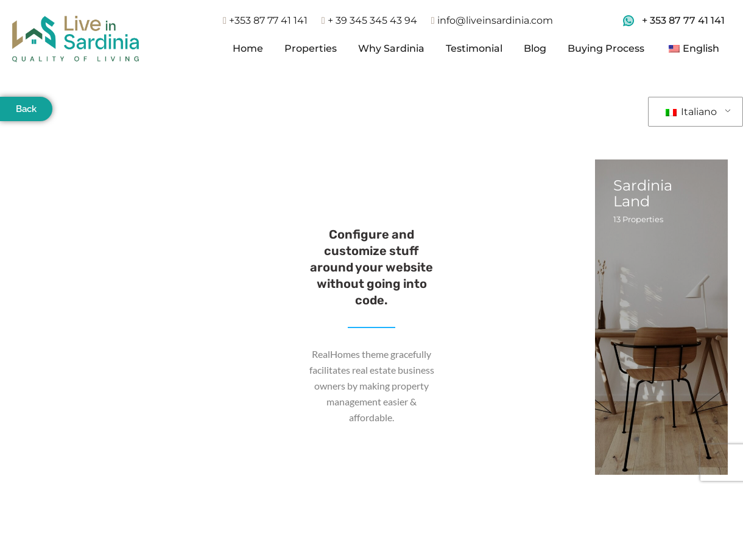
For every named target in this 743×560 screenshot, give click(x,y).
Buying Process (606, 48)
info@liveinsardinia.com (492, 20)
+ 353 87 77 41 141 (683, 20)
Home (248, 48)
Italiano (691, 112)
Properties (311, 48)
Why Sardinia (391, 48)
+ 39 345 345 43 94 (369, 20)
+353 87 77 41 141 (265, 20)
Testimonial (474, 48)
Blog (535, 48)
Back (26, 109)
